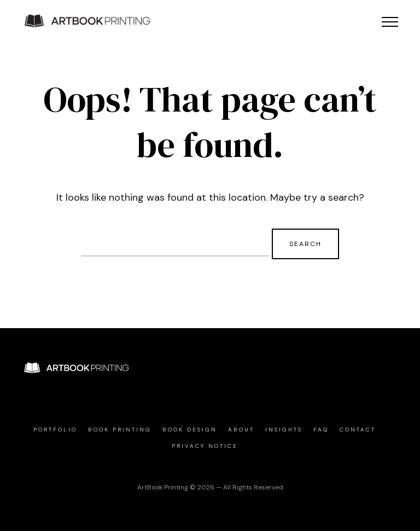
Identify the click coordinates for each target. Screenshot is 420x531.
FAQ (321, 430)
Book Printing (120, 430)
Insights (284, 430)
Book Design (190, 430)
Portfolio (55, 430)
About (241, 430)
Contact (358, 430)
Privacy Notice (205, 446)
